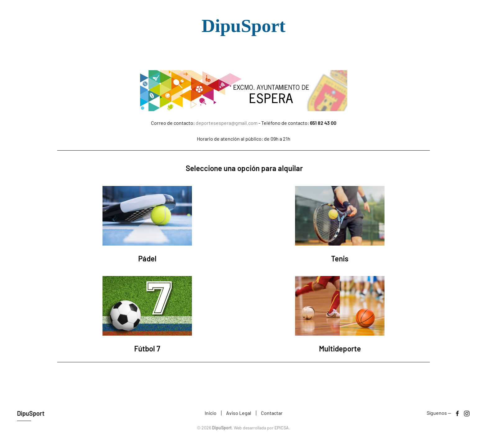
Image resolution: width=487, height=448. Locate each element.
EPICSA (281, 428)
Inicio (211, 413)
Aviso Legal (239, 413)
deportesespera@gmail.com (227, 123)
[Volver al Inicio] (243, 30)
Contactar (272, 413)
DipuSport (30, 413)
